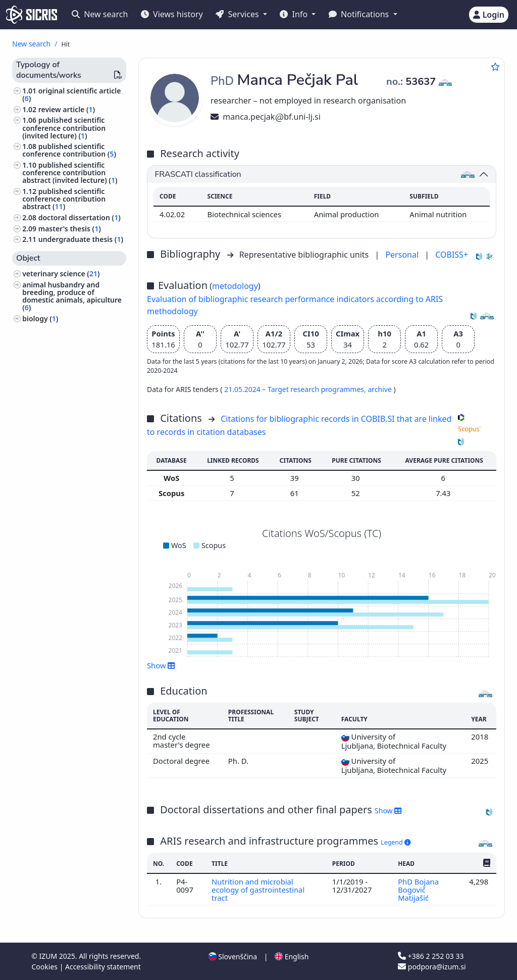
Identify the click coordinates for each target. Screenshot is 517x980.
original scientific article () (71, 94)
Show (161, 665)
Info (295, 14)
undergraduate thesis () (81, 239)
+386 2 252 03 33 (431, 956)
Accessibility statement (103, 967)
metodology (235, 286)
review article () (67, 109)
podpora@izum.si (432, 967)
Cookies (46, 967)
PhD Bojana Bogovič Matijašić (418, 890)
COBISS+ (452, 255)
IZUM (49, 956)
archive (380, 389)
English (292, 957)
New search (100, 14)
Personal (403, 255)
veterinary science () (61, 274)
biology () (40, 318)
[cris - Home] (32, 15)
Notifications (360, 14)
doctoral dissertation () (80, 217)
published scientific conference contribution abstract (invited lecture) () (70, 173)
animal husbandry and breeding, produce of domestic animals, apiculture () (72, 296)
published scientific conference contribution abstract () (64, 199)
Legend (396, 842)
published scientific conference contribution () (69, 150)
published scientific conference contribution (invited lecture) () (64, 128)
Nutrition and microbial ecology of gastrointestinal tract (258, 890)
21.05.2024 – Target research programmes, (296, 389)
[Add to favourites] (495, 67)
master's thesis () (70, 229)
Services (238, 14)
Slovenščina (233, 957)
